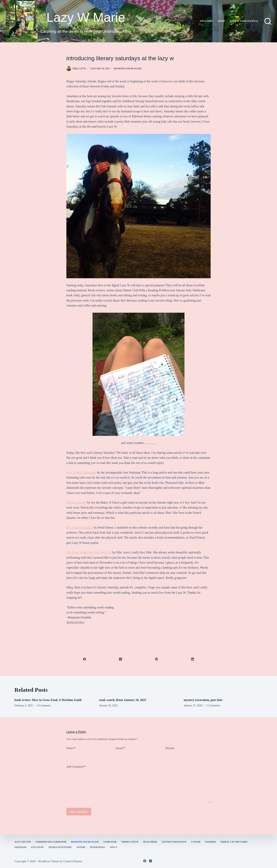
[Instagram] (151, 861)
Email (120, 748)
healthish (150, 842)
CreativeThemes (73, 861)
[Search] (268, 21)
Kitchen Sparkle (76, 503)
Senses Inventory (60, 847)
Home (222, 21)
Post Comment (79, 812)
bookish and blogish (128, 69)
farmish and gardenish (51, 842)
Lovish (196, 842)
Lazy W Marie (86, 17)
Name (71, 748)
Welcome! (206, 21)
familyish (110, 842)
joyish (81, 847)
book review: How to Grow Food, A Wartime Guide (48, 700)
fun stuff (38, 847)
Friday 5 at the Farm (234, 842)
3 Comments (213, 706)
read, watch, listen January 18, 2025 (123, 700)
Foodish (210, 842)
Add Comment (76, 767)
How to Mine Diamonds (81, 472)
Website (170, 748)
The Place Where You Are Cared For (89, 552)
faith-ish (20, 847)
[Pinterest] (157, 659)
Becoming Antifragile (80, 528)
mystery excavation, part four (203, 700)
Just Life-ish (23, 842)
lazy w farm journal (244, 21)
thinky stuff (130, 842)
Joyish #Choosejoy (174, 842)
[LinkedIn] (193, 659)
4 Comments (44, 706)
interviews (98, 847)
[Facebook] (85, 659)
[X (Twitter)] (121, 659)
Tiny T (113, 847)
